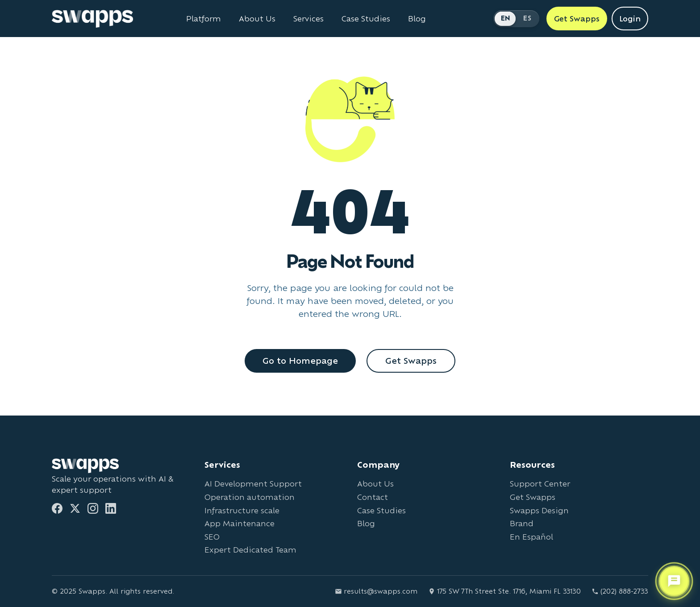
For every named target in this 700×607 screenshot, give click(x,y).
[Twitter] (75, 508)
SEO (212, 537)
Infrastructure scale (242, 510)
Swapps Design (539, 510)
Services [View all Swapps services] (308, 19)
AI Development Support (253, 484)
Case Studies (381, 510)
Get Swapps (411, 361)
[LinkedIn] (111, 508)
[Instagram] (93, 508)
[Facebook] (57, 508)
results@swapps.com (376, 591)
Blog (366, 523)
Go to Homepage (300, 361)
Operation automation (250, 497)
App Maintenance (240, 523)
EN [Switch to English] (506, 18)
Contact (373, 497)
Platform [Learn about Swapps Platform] (204, 19)
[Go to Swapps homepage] (92, 19)
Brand (522, 523)
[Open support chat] (674, 581)
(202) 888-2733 (620, 591)
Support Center (540, 484)
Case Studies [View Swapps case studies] (366, 19)
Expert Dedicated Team (250, 550)
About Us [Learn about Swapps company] (257, 19)
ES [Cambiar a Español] (527, 18)
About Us (375, 484)
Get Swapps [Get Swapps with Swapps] (577, 19)
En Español (531, 537)
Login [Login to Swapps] (630, 19)
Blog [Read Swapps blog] (417, 19)
